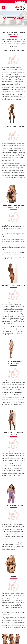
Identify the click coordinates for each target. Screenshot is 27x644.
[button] (3, 7)
